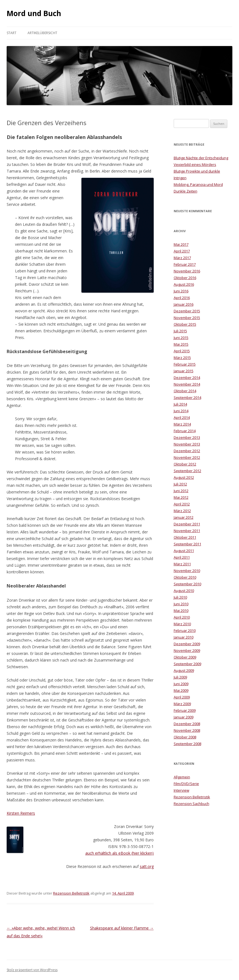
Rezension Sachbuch (191, 804)
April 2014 (182, 417)
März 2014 (182, 424)
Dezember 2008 (187, 724)
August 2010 (184, 591)
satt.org (147, 866)
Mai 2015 (181, 344)
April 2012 (182, 504)
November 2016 (187, 271)
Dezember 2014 (187, 378)
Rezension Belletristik (71, 893)
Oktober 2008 (185, 737)
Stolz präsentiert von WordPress (32, 970)
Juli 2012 (180, 484)
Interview (181, 790)
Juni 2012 (181, 491)
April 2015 (182, 351)
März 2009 (182, 704)
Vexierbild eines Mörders (195, 164)
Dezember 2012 (187, 451)
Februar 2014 (185, 431)
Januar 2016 (184, 304)
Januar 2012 (184, 517)
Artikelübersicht (42, 33)
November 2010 (187, 571)
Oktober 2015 (185, 324)
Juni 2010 (181, 604)
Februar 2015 (185, 364)
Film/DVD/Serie (186, 784)
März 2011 (182, 564)
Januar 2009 (184, 717)
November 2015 (187, 318)
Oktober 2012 (185, 464)
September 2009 (187, 664)
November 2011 (187, 531)
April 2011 (182, 557)
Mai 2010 (181, 611)
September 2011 (187, 544)
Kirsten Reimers (21, 813)
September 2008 (187, 744)
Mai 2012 (181, 497)
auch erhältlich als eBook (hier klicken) (120, 853)
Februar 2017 (185, 264)
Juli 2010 (180, 597)
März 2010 (182, 624)
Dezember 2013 (187, 437)
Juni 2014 (181, 411)
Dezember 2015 (187, 311)
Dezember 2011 (187, 524)
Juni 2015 (181, 338)
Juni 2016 (181, 291)
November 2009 (187, 650)
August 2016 (184, 284)
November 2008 (187, 730)
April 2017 (182, 251)
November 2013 (187, 444)
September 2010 (187, 584)
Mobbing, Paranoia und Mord (198, 184)
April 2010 (182, 617)
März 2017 (182, 258)
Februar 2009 (185, 710)
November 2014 (187, 384)
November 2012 (187, 457)
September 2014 (187, 397)
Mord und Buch (34, 13)
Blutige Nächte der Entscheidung (201, 158)
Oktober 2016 (185, 278)
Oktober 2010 (185, 577)
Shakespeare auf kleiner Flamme (122, 928)
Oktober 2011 (185, 537)
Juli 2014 (180, 404)
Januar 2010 (184, 637)
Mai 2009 (181, 690)
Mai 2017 (181, 244)
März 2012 (182, 511)
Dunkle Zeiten (186, 191)
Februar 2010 (185, 630)
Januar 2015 (184, 371)
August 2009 (184, 670)
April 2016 (182, 298)
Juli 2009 (180, 677)
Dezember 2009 (187, 644)
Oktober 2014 (185, 391)
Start (12, 33)
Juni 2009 (181, 684)
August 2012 (184, 477)
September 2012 (187, 471)
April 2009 (182, 697)
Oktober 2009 (185, 657)
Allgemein (182, 777)
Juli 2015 (180, 331)
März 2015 (182, 358)
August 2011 (184, 551)
